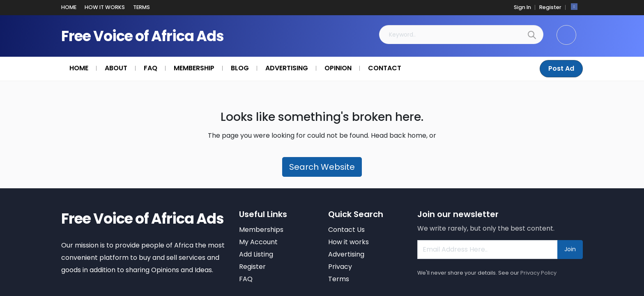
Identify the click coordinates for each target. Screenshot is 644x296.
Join (570, 249)
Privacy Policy (538, 273)
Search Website (322, 167)
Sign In (522, 7)
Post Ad (561, 68)
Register (550, 7)
